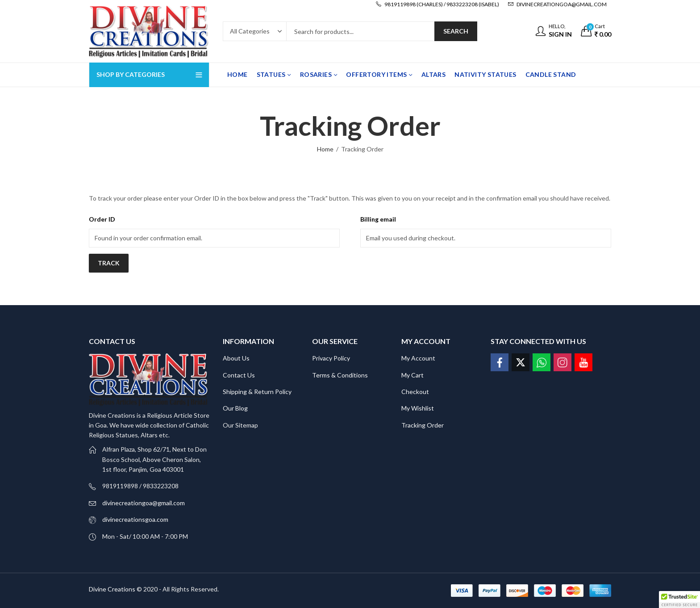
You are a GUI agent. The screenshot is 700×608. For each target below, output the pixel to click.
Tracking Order (423, 425)
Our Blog (235, 408)
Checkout (415, 392)
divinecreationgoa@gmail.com (144, 503)
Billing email (378, 219)
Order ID (102, 219)
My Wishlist (418, 408)
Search (456, 31)
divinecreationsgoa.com (135, 519)
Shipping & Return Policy (257, 392)
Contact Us (239, 375)
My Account (418, 358)
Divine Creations (112, 589)
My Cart (412, 375)
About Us (236, 358)
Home (325, 149)
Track (109, 263)
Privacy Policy (331, 358)
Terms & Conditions (340, 375)
